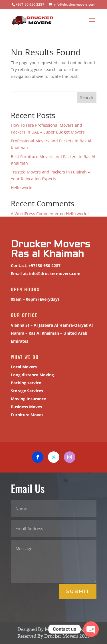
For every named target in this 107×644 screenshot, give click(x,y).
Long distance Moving (31, 374)
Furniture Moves (26, 414)
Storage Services (26, 390)
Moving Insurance (27, 398)
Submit (78, 591)
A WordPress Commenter (35, 214)
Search (87, 97)
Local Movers (23, 366)
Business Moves (25, 406)
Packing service (25, 382)
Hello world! (22, 188)
